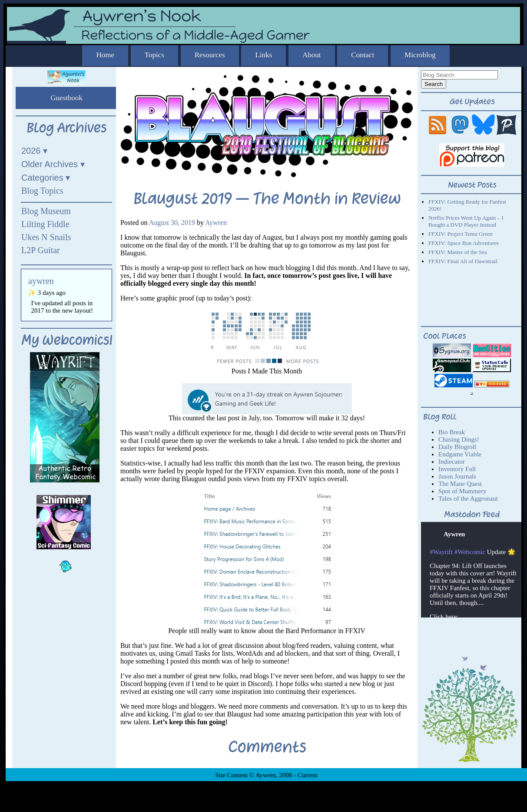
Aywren (216, 223)
